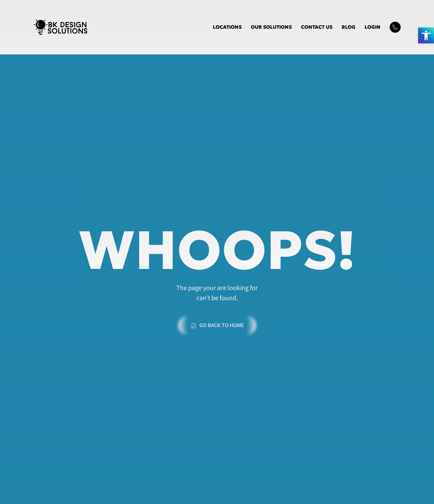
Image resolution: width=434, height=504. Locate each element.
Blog (349, 27)
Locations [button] (227, 27)
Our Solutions (271, 27)
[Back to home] (60, 27)
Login (373, 27)
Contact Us (317, 27)
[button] (426, 35)
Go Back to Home (217, 325)
